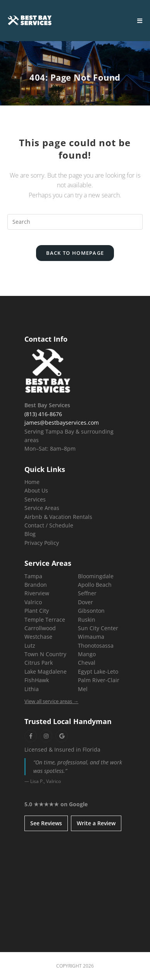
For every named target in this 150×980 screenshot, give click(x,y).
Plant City (37, 611)
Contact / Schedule (49, 525)
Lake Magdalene (46, 671)
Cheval (87, 663)
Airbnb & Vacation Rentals (58, 517)
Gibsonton (91, 611)
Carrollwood (40, 628)
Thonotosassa (96, 646)
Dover (85, 602)
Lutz (30, 646)
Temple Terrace (45, 620)
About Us (36, 490)
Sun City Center (98, 628)
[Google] (62, 736)
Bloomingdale (96, 576)
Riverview (37, 593)
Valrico (33, 602)
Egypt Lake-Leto (98, 671)
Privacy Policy (42, 543)
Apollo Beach (95, 585)
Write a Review (96, 823)
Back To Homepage (75, 253)
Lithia (32, 689)
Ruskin (87, 620)
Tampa (33, 576)
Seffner (87, 593)
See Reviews (46, 823)
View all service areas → (51, 701)
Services (35, 499)
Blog (30, 534)
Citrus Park (39, 663)
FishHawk (37, 680)
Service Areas (42, 508)
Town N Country (45, 654)
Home (32, 482)
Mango (87, 654)
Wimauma (91, 637)
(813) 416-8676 (43, 414)
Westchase (38, 637)
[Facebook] (31, 736)
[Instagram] (46, 736)
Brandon (36, 585)
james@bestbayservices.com (62, 423)
